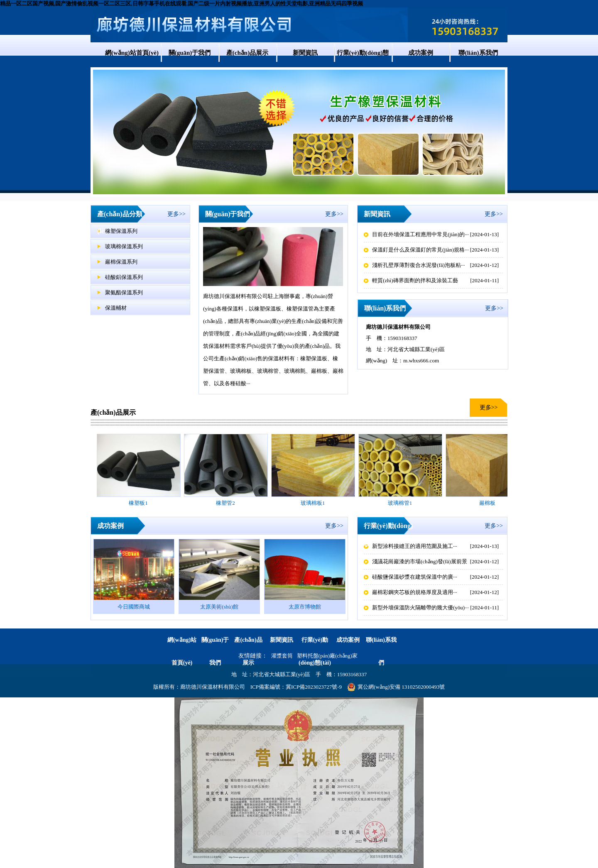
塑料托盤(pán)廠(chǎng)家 (327, 656)
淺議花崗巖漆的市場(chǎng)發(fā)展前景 (420, 561)
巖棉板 (487, 503)
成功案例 (421, 53)
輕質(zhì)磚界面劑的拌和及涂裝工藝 (415, 280)
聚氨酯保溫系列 (124, 292)
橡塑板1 (138, 503)
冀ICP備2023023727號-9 (314, 687)
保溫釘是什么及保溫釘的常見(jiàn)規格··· (420, 250)
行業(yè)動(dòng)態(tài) (363, 63)
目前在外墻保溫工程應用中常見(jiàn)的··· (420, 234)
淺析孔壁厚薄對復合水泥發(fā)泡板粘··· (419, 265)
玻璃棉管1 (400, 503)
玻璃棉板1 (313, 503)
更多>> (176, 214)
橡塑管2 (225, 503)
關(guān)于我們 (190, 53)
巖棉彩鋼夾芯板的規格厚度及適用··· (415, 592)
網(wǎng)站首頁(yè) (132, 53)
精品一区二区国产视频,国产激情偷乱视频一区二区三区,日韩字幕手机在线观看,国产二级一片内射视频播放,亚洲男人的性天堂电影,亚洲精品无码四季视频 (181, 4)
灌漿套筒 (282, 656)
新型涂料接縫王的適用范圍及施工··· (415, 546)
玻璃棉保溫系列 (124, 246)
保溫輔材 (116, 308)
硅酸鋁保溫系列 (124, 277)
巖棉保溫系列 (121, 262)
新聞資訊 (305, 53)
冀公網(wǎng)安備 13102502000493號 (396, 687)
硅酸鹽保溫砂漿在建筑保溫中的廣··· (415, 577)
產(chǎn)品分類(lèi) (120, 223)
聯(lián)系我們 (478, 53)
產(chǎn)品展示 (247, 53)
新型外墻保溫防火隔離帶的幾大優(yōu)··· (420, 608)
